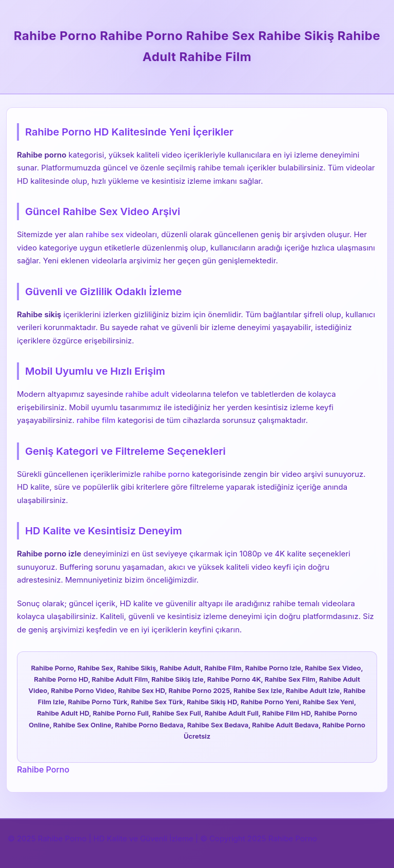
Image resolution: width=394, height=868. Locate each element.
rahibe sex (105, 234)
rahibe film (96, 420)
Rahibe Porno (43, 769)
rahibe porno (166, 474)
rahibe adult (147, 394)
